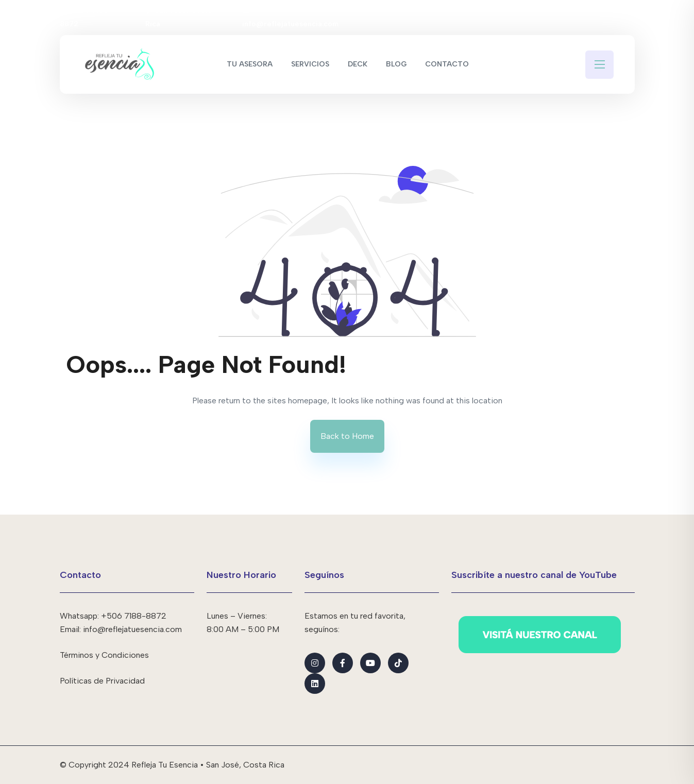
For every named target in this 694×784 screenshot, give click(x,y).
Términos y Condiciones (104, 655)
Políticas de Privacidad (102, 681)
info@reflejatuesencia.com (290, 17)
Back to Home (347, 436)
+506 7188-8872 (86, 17)
